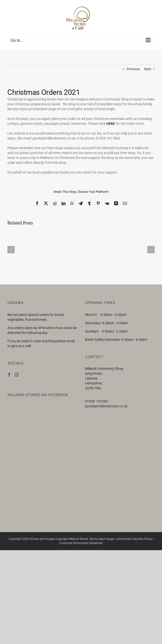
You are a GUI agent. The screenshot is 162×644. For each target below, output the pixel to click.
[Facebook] (9, 375)
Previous (133, 69)
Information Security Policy (134, 539)
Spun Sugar (107, 539)
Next (148, 69)
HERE (111, 124)
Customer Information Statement (81, 543)
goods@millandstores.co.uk (106, 406)
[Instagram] (17, 375)
